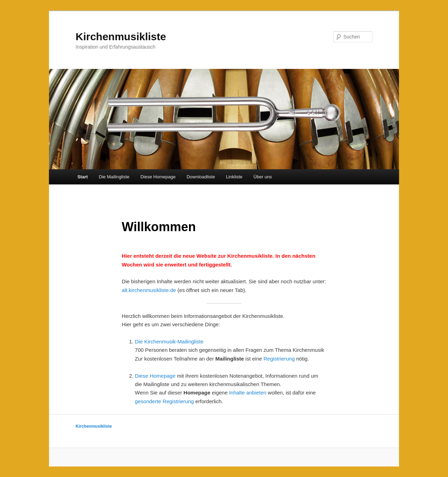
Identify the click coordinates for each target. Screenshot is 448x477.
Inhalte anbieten (248, 393)
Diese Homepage (158, 177)
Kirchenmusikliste (121, 37)
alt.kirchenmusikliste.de (149, 290)
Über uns (263, 177)
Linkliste (234, 177)
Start (83, 177)
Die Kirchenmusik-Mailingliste (169, 341)
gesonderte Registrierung (164, 401)
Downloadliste (201, 177)
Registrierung (279, 359)
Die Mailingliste (114, 177)
